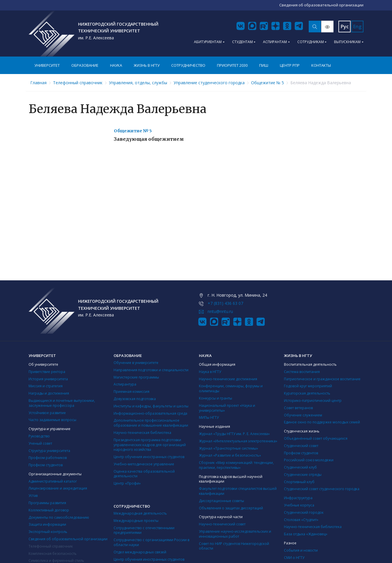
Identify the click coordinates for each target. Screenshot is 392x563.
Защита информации (47, 524)
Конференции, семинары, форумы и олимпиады (231, 388)
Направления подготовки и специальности (151, 370)
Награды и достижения (49, 393)
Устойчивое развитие (47, 413)
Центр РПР (290, 65)
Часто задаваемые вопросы (52, 420)
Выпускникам (347, 42)
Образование (85, 65)
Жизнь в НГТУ (147, 65)
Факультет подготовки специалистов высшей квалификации (238, 491)
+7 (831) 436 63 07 (225, 303)
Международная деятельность (140, 513)
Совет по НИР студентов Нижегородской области (234, 546)
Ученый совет (40, 443)
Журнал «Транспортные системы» (228, 448)
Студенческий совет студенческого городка (322, 489)
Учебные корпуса (299, 505)
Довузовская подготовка (135, 399)
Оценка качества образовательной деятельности (144, 474)
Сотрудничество (188, 65)
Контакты (321, 65)
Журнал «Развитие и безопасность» (230, 455)
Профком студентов (46, 465)
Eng (357, 27)
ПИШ (264, 65)
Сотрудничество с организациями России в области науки (151, 542)
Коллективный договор (49, 510)
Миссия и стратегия (46, 386)
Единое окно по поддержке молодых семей (322, 422)
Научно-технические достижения (228, 379)
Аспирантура (125, 384)
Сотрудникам (311, 42)
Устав (33, 496)
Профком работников (48, 458)
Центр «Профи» (127, 483)
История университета (48, 379)
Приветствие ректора (47, 372)
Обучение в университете (136, 363)
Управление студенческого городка (209, 83)
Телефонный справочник (78, 83)
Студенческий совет (301, 446)
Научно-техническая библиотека (142, 433)
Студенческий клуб (300, 467)
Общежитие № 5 (267, 83)
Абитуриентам (208, 42)
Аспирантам (275, 42)
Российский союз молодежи (309, 460)
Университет (47, 65)
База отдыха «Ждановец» (306, 534)
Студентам (242, 42)
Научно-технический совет (222, 524)
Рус (345, 27)
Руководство (39, 436)
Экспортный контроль (48, 532)
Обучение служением (303, 415)
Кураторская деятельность (307, 393)
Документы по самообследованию (59, 517)
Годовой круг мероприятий (308, 386)
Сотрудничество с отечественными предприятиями (144, 530)
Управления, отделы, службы (138, 83)
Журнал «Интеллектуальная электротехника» (238, 441)
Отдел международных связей (140, 552)
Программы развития (47, 503)
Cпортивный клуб (299, 482)
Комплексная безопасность (53, 554)
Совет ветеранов (298, 408)
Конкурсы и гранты (216, 398)
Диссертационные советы (221, 501)
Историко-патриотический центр (313, 401)
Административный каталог (53, 481)
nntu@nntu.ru (220, 311)
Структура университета (49, 451)
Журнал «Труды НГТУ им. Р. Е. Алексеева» (234, 434)
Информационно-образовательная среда (150, 413)
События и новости (301, 550)
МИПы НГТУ (209, 417)
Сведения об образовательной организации (68, 539)
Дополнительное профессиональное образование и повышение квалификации (151, 423)
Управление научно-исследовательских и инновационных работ (235, 534)
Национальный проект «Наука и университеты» (227, 408)
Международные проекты (136, 521)
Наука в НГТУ (210, 372)
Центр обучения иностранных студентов (149, 457)
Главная (38, 83)
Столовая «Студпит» (301, 520)
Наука (116, 65)
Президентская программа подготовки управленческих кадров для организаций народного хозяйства (150, 445)
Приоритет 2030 (232, 65)
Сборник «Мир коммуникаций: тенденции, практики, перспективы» (236, 465)
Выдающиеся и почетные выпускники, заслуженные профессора (62, 403)
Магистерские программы (136, 377)
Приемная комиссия (131, 392)
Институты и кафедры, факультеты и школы (151, 406)
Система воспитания (302, 372)
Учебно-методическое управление (144, 464)
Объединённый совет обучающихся (316, 438)
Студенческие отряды (303, 475)
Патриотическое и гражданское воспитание (322, 379)
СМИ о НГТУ (294, 558)
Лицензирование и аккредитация (58, 488)
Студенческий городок (304, 512)
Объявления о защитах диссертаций (231, 508)
